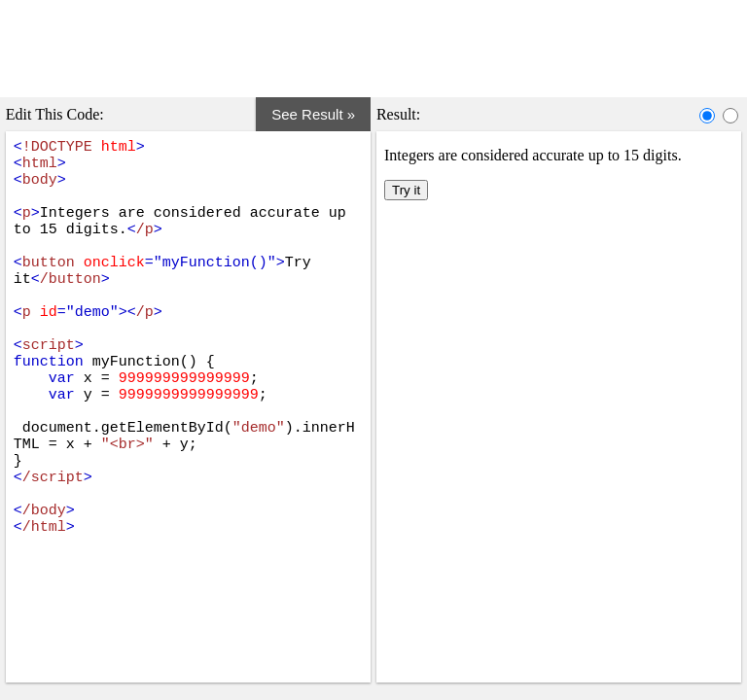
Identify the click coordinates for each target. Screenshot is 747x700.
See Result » (321, 107)
